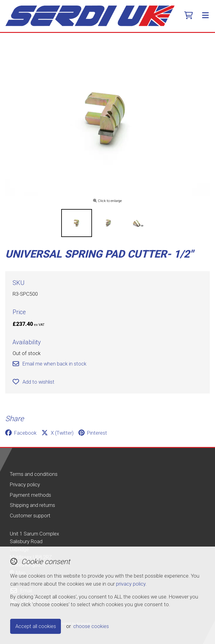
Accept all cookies (36, 626)
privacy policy (131, 584)
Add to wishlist (33, 382)
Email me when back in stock (49, 364)
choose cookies (91, 626)
